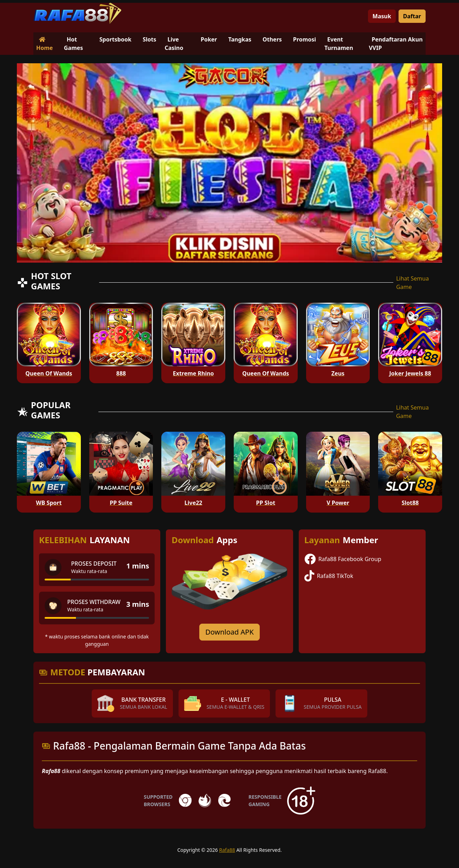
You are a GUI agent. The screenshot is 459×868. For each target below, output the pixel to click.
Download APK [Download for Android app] (229, 632)
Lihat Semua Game (412, 283)
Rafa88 (227, 850)
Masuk (382, 16)
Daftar (412, 16)
